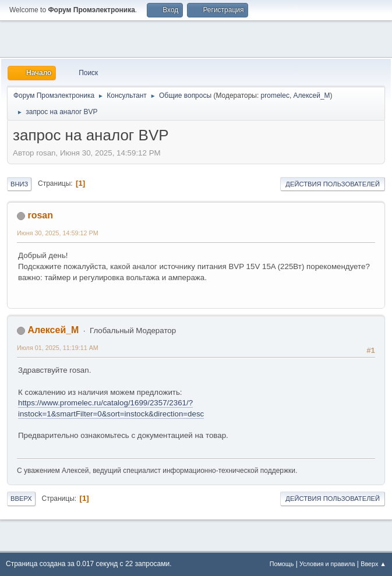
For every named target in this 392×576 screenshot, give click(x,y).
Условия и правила (327, 564)
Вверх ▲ (373, 564)
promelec (275, 96)
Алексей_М (312, 96)
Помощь (282, 564)
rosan (40, 215)
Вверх (21, 499)
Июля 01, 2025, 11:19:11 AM (58, 348)
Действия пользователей (333, 184)
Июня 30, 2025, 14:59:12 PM (58, 233)
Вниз (19, 184)
